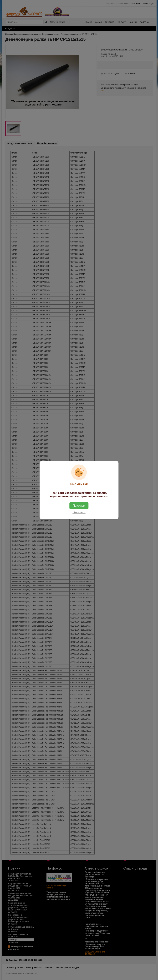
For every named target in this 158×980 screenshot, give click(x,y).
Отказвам (79, 512)
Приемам (79, 506)
